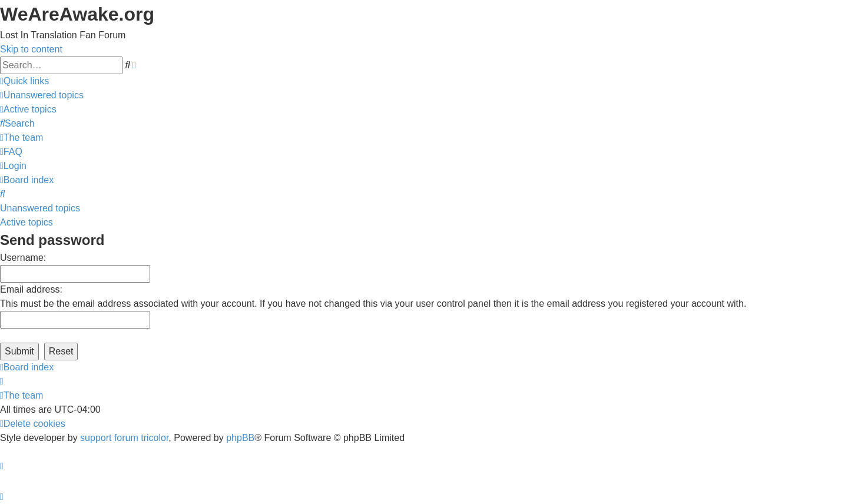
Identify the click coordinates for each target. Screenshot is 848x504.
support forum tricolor (124, 438)
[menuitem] (42, 95)
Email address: (31, 289)
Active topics (26, 222)
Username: (23, 258)
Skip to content (31, 49)
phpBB (240, 438)
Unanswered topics (40, 208)
